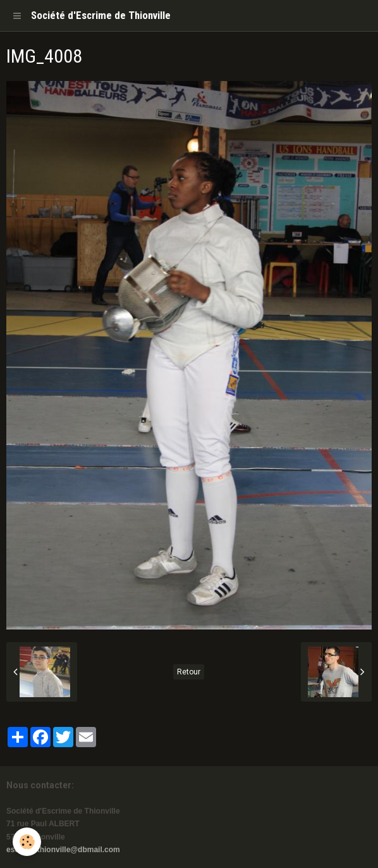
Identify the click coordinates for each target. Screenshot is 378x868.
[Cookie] (27, 842)
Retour (189, 672)
